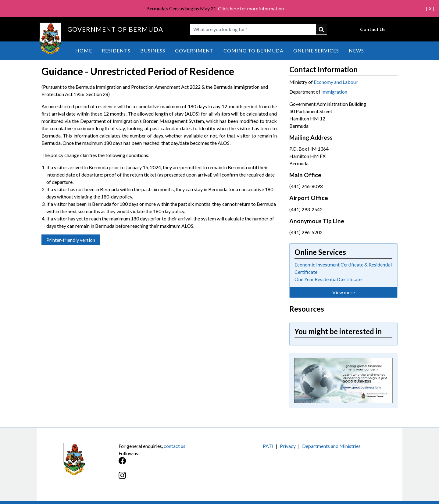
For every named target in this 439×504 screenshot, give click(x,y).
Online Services (316, 50)
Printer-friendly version (71, 240)
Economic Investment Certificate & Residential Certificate (343, 268)
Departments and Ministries (331, 446)
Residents (116, 50)
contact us (175, 446)
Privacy (288, 446)
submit (322, 29)
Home (84, 50)
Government (194, 50)
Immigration (334, 92)
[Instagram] (169, 479)
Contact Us (373, 29)
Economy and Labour (336, 82)
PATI (268, 446)
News (356, 50)
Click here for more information (251, 8)
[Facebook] (169, 464)
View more (344, 292)
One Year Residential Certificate (328, 279)
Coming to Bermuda (253, 50)
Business (153, 50)
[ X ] (430, 8)
